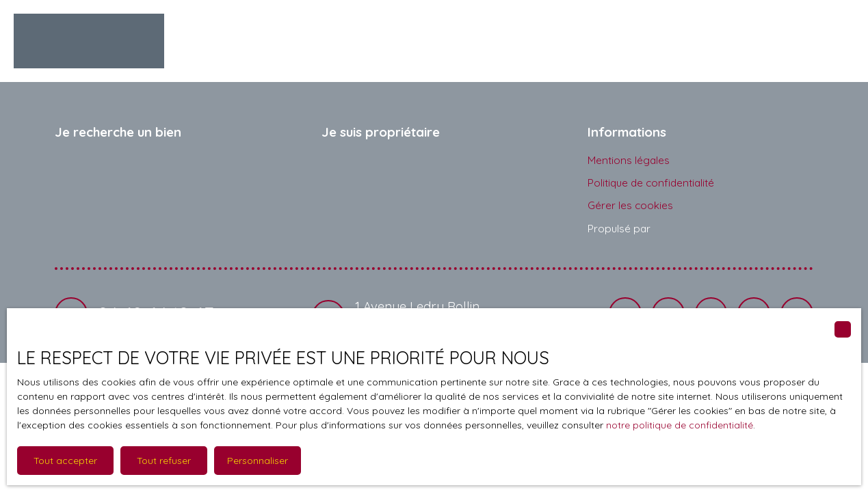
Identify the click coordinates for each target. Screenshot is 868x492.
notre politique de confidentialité (680, 425)
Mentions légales (629, 160)
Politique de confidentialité (651, 182)
